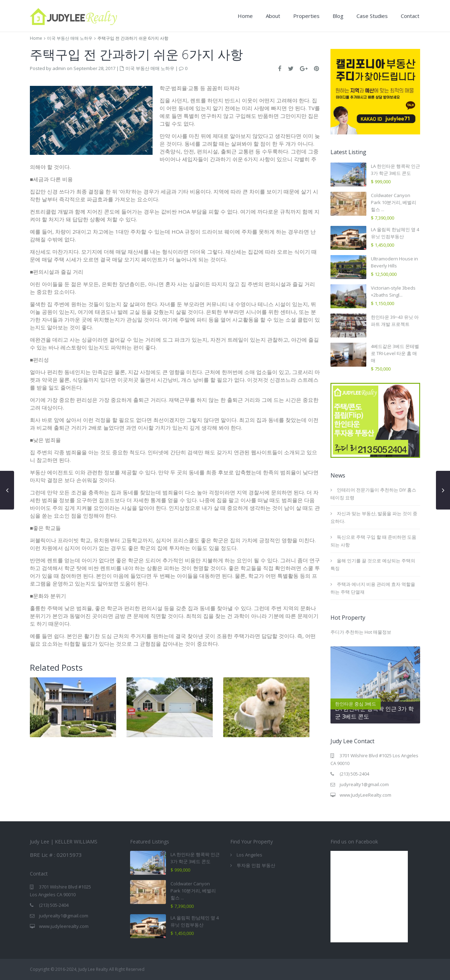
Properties (306, 16)
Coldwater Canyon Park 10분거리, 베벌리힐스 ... (394, 202)
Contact (410, 16)
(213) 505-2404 (354, 774)
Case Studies (372, 16)
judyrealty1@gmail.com (364, 784)
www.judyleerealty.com (64, 926)
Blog (338, 16)
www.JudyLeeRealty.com (365, 795)
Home (245, 16)
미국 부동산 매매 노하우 (70, 38)
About (273, 16)
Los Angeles (249, 855)
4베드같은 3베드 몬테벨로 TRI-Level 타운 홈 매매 (395, 353)
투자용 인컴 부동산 (256, 865)
